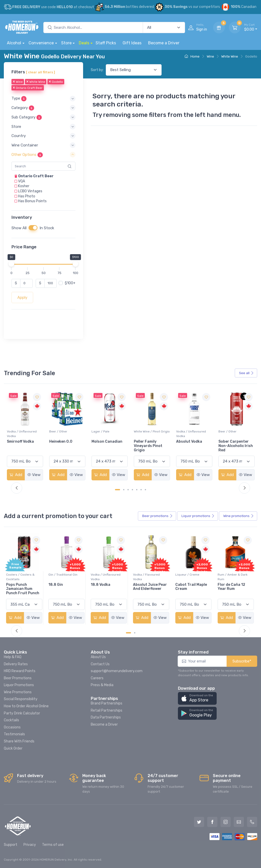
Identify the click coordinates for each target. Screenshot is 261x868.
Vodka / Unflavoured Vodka (64, 434)
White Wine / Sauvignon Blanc (24, 434)
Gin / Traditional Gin (64, 575)
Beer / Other (101, 431)
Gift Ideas (132, 43)
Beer (158, 516)
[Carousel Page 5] (137, 490)
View (34, 475)
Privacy (30, 845)
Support (11, 845)
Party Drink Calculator (22, 713)
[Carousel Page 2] (124, 490)
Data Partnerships (106, 717)
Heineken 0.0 (103, 442)
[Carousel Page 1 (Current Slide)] (118, 490)
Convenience (41, 43)
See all (246, 373)
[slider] (11, 264)
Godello (56, 82)
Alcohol (14, 43)
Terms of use (53, 845)
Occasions (12, 727)
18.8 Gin (56, 585)
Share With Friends (19, 741)
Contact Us (100, 664)
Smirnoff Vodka (63, 442)
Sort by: (97, 70)
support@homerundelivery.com (117, 671)
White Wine (230, 56)
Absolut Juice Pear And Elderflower (151, 587)
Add (16, 475)
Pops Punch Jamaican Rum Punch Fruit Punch (23, 589)
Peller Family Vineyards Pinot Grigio (190, 446)
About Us (98, 657)
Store (66, 43)
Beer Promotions (18, 678)
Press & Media (102, 685)
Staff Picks (106, 43)
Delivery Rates (16, 664)
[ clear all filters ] (41, 72)
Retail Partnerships (107, 710)
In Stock (47, 228)
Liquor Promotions (19, 685)
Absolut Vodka (231, 442)
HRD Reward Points (20, 671)
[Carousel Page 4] (132, 490)
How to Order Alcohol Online (26, 706)
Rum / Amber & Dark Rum (233, 577)
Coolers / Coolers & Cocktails (21, 577)
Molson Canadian (149, 442)
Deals (84, 43)
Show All (19, 228)
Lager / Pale (143, 431)
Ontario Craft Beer (28, 88)
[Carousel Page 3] (128, 490)
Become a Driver (164, 43)
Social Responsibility (21, 699)
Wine (210, 56)
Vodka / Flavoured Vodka (147, 577)
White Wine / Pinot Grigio (194, 431)
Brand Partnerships (107, 703)
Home (192, 56)
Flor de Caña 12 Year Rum (232, 587)
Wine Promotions (18, 692)
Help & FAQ (13, 657)
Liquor (198, 516)
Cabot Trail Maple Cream (192, 587)
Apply (22, 297)
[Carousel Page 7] (145, 490)
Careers (97, 678)
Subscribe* (242, 661)
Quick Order (13, 748)
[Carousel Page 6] (141, 490)
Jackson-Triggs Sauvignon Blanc (22, 444)
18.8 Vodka (101, 585)
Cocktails (11, 720)
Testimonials (14, 734)
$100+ (70, 283)
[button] (43, 99)
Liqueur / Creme (188, 575)
